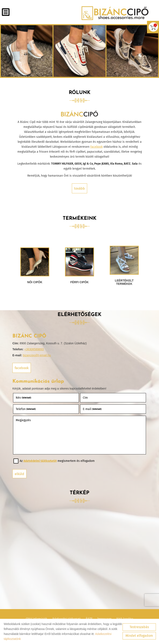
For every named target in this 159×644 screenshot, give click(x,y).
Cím (85, 398)
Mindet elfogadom (139, 636)
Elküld (19, 474)
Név (23, 398)
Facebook (96, 147)
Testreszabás (139, 627)
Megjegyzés (23, 420)
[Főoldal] (115, 13)
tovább (79, 188)
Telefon (26, 409)
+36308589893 (34, 349)
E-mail (92, 409)
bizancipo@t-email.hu (37, 355)
